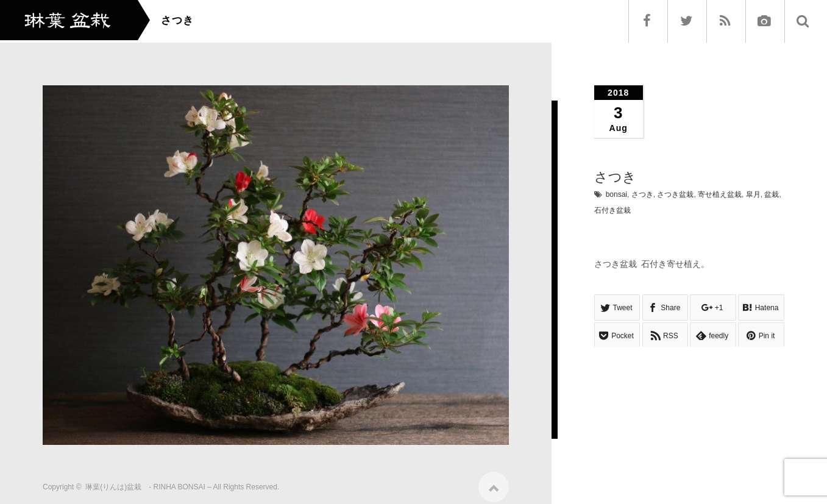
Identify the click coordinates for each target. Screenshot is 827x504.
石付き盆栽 (612, 210)
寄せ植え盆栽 (720, 194)
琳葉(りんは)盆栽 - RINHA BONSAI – (148, 482)
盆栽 (772, 194)
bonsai (616, 194)
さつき (642, 194)
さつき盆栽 (675, 194)
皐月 (753, 194)
